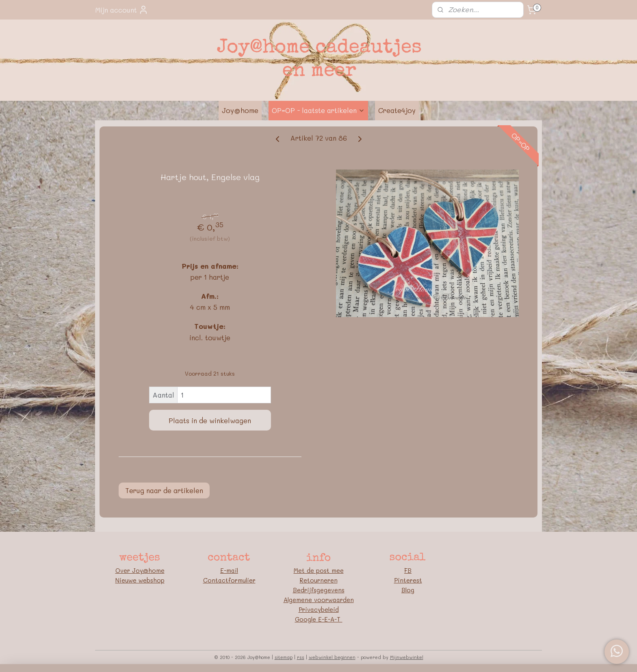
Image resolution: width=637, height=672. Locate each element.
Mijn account (122, 10)
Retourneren (319, 580)
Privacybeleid (319, 609)
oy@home (150, 570)
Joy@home (240, 110)
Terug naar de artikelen (164, 490)
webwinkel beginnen (332, 657)
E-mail (229, 570)
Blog (408, 590)
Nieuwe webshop (140, 580)
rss (301, 657)
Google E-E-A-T (319, 619)
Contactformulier (229, 580)
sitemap (284, 657)
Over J (126, 570)
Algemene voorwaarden (319, 600)
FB (408, 570)
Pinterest (408, 580)
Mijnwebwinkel (407, 657)
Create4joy (397, 110)
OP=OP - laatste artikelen (318, 110)
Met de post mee (319, 570)
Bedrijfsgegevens (319, 590)
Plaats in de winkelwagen (210, 420)
